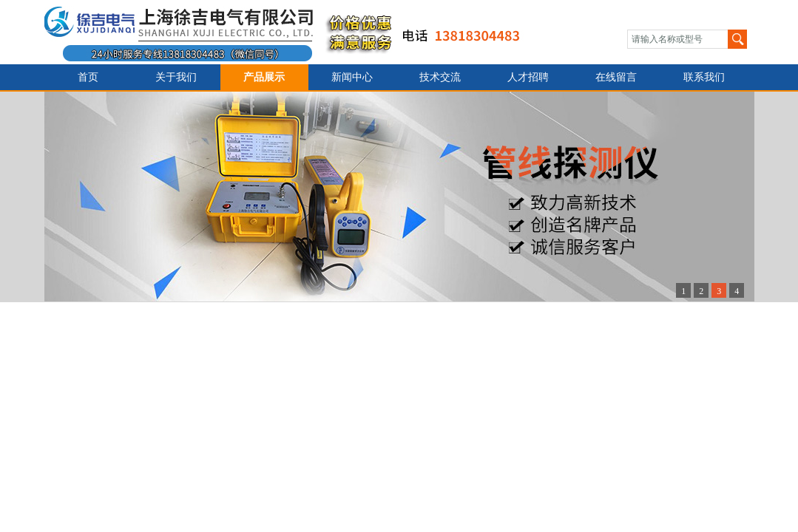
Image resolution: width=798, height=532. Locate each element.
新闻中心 (352, 77)
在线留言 (616, 77)
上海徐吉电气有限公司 (291, 32)
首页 (88, 77)
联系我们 (704, 77)
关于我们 (176, 77)
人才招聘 (528, 77)
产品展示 (264, 77)
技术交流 (440, 77)
